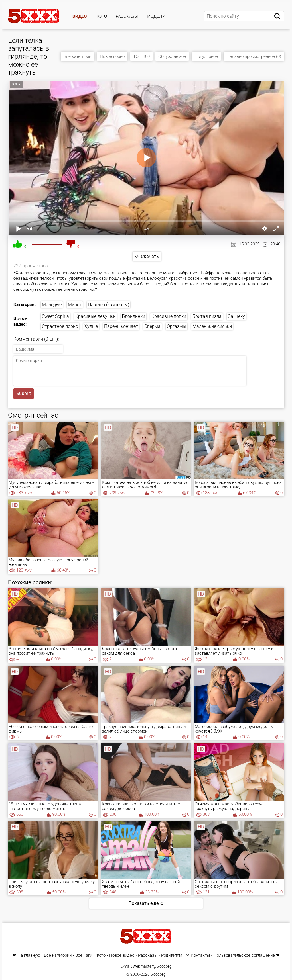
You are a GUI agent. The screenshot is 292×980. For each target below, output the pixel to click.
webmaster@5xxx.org (152, 966)
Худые (91, 326)
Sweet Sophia (55, 316)
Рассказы (127, 16)
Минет (75, 305)
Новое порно (112, 56)
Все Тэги (84, 955)
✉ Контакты (198, 955)
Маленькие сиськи (212, 326)
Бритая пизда (207, 316)
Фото (101, 16)
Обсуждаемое (172, 56)
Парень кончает (121, 326)
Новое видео (122, 955)
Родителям (172, 955)
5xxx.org (158, 974)
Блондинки (134, 316)
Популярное (206, 56)
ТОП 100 (141, 56)
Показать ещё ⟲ (146, 903)
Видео (80, 16)
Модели (156, 16)
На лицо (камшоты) (109, 305)
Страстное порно (60, 326)
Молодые (52, 305)
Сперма (152, 326)
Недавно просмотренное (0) (254, 56)
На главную (29, 955)
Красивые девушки (96, 316)
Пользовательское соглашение (244, 955)
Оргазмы (177, 326)
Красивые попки (169, 316)
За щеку (236, 316)
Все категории (77, 56)
